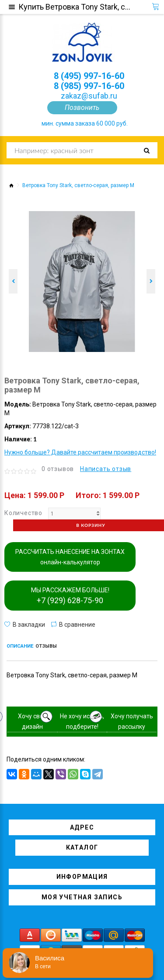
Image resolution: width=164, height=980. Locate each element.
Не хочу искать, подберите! (82, 721)
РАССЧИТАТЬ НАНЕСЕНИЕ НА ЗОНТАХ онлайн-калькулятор (70, 557)
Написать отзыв (106, 469)
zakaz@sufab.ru (89, 96)
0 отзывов (58, 469)
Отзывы (46, 646)
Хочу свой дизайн (32, 721)
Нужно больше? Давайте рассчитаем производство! (80, 452)
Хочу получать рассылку (132, 721)
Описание (20, 646)
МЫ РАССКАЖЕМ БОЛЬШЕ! (70, 596)
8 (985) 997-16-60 (89, 86)
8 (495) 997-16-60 (89, 76)
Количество (23, 513)
